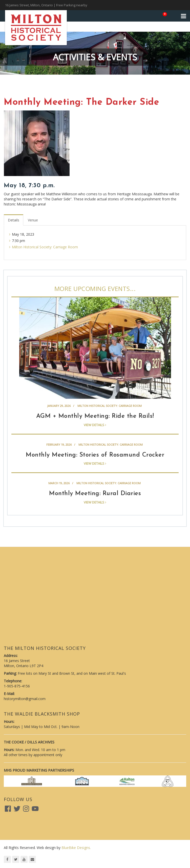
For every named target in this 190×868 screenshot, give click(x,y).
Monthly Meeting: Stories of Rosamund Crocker (95, 455)
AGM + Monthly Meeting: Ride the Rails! (95, 416)
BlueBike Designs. (76, 848)
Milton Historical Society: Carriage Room (45, 247)
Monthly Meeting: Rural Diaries (95, 494)
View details (95, 425)
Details (14, 220)
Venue (33, 220)
